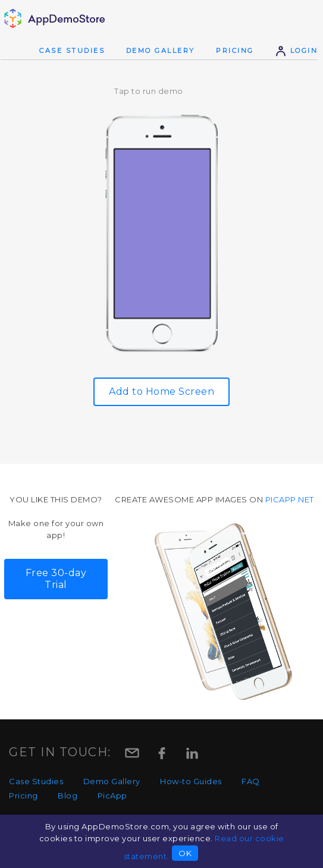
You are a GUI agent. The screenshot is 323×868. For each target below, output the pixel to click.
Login (296, 51)
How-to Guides (191, 781)
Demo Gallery (161, 51)
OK (185, 853)
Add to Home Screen (161, 391)
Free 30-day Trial (56, 579)
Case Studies (72, 51)
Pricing (235, 51)
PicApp (112, 795)
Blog (68, 795)
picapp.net (290, 499)
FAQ (251, 781)
